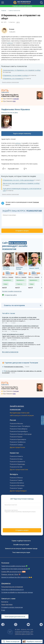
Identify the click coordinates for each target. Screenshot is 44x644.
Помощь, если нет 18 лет (10, 574)
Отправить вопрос (22, 530)
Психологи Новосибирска (19, 429)
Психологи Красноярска (18, 439)
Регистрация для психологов (15, 617)
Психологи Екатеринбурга (19, 431)
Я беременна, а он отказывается (13, 78)
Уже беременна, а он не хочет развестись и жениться (20, 326)
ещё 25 (17, 287)
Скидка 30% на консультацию (12, 572)
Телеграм (16, 99)
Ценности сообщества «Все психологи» (15, 577)
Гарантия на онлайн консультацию (13, 566)
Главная (4, 11)
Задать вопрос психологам (10, 82)
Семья (5, 284)
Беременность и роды (8, 281)
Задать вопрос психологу (22, 133)
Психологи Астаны (16, 459)
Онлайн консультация (21, 545)
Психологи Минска (16, 478)
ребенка (10, 43)
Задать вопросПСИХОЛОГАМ (42, 420)
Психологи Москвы (16, 424)
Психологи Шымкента (17, 462)
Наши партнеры (7, 604)
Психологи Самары (16, 445)
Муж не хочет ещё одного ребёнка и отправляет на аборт (21, 183)
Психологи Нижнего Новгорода (21, 434)
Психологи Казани (16, 437)
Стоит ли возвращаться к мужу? (13, 334)
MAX (14, 101)
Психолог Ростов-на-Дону (10, 113)
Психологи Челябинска (18, 442)
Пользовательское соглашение (12, 587)
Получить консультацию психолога (22, 6)
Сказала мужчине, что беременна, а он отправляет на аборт (22, 70)
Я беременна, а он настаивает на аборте (16, 75)
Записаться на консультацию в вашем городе (21, 548)
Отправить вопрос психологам (12, 607)
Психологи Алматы (16, 456)
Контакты (5, 602)
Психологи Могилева (17, 486)
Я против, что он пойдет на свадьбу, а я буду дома (19, 317)
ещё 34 (30, 287)
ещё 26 (4, 287)
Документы (6, 583)
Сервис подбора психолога (21, 541)
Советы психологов (14, 11)
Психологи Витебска (17, 483)
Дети (18, 22)
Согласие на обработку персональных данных (17, 592)
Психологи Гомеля (16, 480)
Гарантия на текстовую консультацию (15, 569)
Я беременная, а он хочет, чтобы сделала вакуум (18, 180)
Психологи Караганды (17, 464)
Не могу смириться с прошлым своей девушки (18, 343)
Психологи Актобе (16, 467)
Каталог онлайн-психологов (12, 291)
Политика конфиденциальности (12, 590)
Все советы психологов (10, 352)
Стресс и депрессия (20, 284)
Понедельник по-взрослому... (14, 367)
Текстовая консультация (21, 552)
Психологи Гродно (16, 488)
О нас (3, 610)
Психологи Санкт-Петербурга (20, 426)
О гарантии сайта (11, 295)
